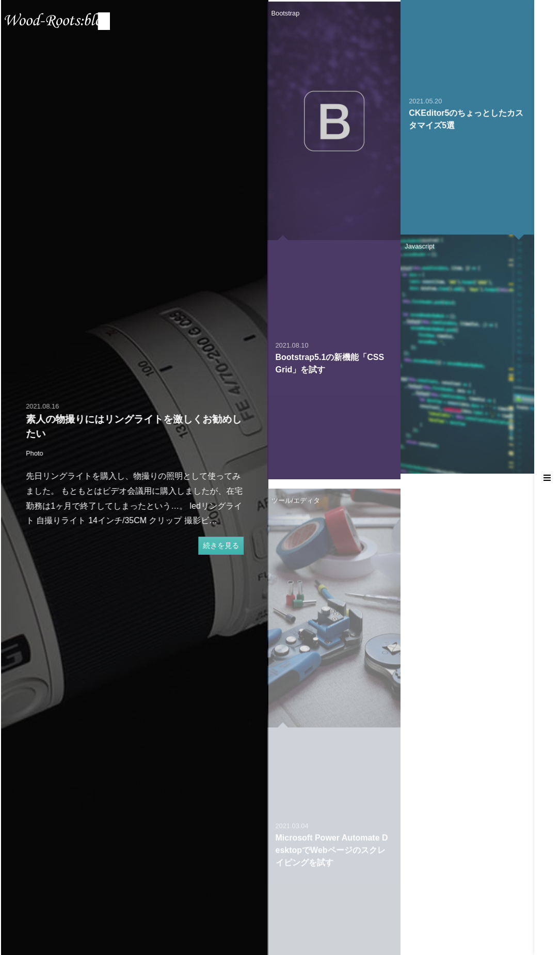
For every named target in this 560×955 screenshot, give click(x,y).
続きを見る (225, 545)
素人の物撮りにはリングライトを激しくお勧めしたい (138, 427)
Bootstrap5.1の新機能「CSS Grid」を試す (330, 373)
